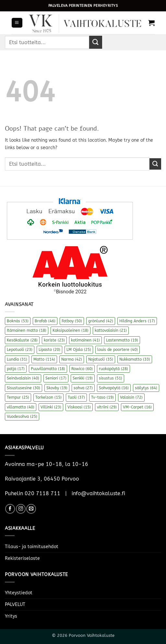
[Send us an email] (31, 509)
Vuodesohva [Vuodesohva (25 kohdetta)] (22, 417)
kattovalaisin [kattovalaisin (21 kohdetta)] (111, 330)
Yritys (11, 616)
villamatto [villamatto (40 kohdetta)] (21, 407)
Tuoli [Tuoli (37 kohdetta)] (76, 397)
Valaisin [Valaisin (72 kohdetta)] (131, 397)
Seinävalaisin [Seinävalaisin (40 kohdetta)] (23, 378)
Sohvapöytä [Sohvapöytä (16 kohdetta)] (114, 388)
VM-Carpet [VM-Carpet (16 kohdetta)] (137, 407)
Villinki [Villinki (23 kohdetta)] (51, 407)
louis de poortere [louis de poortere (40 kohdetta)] (118, 350)
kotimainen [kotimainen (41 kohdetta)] (85, 340)
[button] (17, 23)
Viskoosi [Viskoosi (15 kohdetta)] (79, 407)
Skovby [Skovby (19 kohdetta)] (57, 388)
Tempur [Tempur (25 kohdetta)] (18, 397)
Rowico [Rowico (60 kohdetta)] (82, 369)
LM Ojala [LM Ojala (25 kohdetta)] (79, 350)
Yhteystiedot (19, 593)
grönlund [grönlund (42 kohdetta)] (101, 321)
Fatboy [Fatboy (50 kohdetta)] (72, 321)
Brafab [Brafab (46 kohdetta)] (45, 321)
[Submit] (96, 42)
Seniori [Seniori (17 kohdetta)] (56, 378)
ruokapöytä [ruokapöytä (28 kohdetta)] (113, 369)
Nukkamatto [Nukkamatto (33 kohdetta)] (135, 359)
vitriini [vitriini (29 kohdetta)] (107, 407)
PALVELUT (15, 605)
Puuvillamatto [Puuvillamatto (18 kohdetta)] (48, 369)
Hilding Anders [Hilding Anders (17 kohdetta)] (137, 321)
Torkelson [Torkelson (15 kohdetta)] (48, 397)
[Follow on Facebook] (10, 509)
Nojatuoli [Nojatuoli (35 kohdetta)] (101, 359)
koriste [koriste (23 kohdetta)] (54, 340)
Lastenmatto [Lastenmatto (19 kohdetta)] (122, 340)
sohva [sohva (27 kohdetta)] (83, 388)
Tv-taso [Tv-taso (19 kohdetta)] (102, 397)
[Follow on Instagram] (21, 509)
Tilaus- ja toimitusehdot (32, 547)
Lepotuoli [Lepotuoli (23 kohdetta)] (20, 350)
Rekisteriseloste (22, 558)
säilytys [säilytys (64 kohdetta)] (146, 388)
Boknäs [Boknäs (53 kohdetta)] (18, 321)
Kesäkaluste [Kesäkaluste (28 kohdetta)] (22, 340)
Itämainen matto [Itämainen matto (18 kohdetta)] (27, 330)
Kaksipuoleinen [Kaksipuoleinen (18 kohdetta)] (71, 330)
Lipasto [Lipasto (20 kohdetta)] (49, 350)
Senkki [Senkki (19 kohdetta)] (83, 378)
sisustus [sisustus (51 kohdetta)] (111, 378)
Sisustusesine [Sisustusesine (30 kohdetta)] (24, 388)
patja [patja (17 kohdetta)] (16, 369)
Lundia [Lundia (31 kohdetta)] (17, 359)
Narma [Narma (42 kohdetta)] (72, 359)
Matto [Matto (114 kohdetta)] (44, 359)
